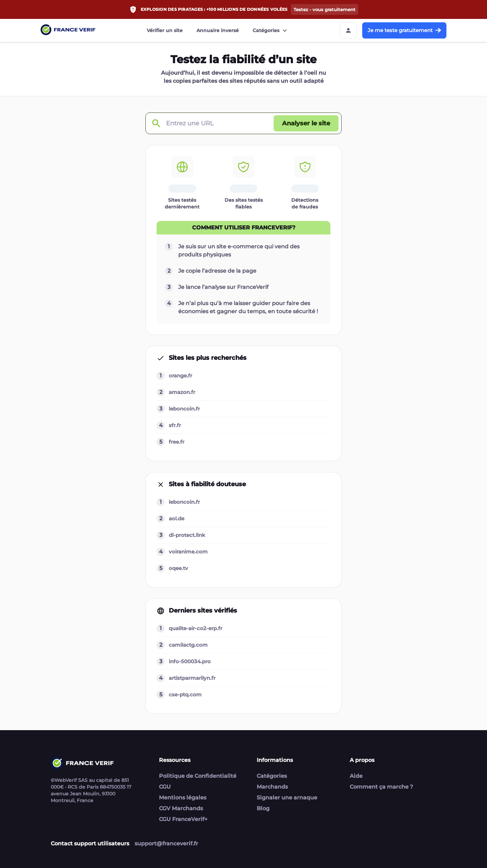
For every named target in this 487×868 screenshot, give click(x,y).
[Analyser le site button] (306, 123)
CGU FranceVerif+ (183, 819)
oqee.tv (178, 568)
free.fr (177, 442)
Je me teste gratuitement (404, 30)
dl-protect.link (187, 535)
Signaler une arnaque (287, 798)
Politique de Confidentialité (198, 776)
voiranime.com (188, 552)
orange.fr (180, 376)
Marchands (272, 787)
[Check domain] (156, 123)
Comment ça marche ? (381, 787)
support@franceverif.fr (166, 844)
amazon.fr (182, 392)
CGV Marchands (181, 808)
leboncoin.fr (184, 409)
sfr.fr (175, 425)
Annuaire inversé (218, 30)
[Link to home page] (68, 31)
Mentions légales (183, 798)
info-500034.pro (190, 661)
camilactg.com (188, 645)
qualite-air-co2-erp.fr (195, 628)
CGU (165, 787)
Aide (356, 776)
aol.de (177, 518)
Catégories (271, 30)
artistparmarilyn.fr (192, 678)
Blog (263, 808)
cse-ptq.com (185, 695)
